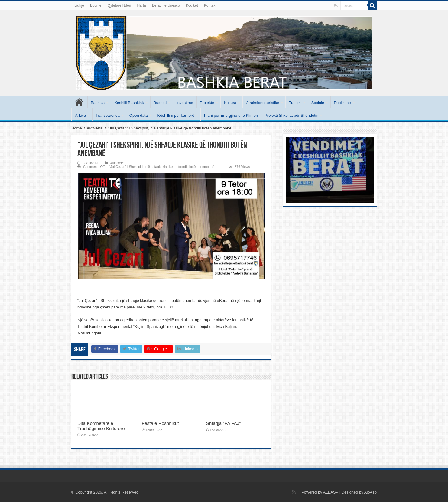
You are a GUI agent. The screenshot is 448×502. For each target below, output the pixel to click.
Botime (96, 5)
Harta (141, 5)
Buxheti (160, 103)
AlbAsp (370, 492)
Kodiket (192, 5)
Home (77, 128)
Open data (139, 115)
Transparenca (108, 115)
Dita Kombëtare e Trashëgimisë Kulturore (101, 426)
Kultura (230, 103)
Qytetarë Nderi (119, 5)
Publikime (342, 103)
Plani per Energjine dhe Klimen (231, 115)
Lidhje (79, 5)
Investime (185, 103)
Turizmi (295, 103)
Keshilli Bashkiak (129, 103)
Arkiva (80, 115)
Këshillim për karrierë (176, 115)
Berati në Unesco (166, 5)
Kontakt (210, 5)
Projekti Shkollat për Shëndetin (291, 115)
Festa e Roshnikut (160, 423)
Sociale (318, 103)
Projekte (207, 103)
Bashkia (98, 103)
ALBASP (331, 492)
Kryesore (79, 102)
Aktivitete (95, 128)
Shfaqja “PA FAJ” (227, 423)
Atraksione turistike (263, 103)
